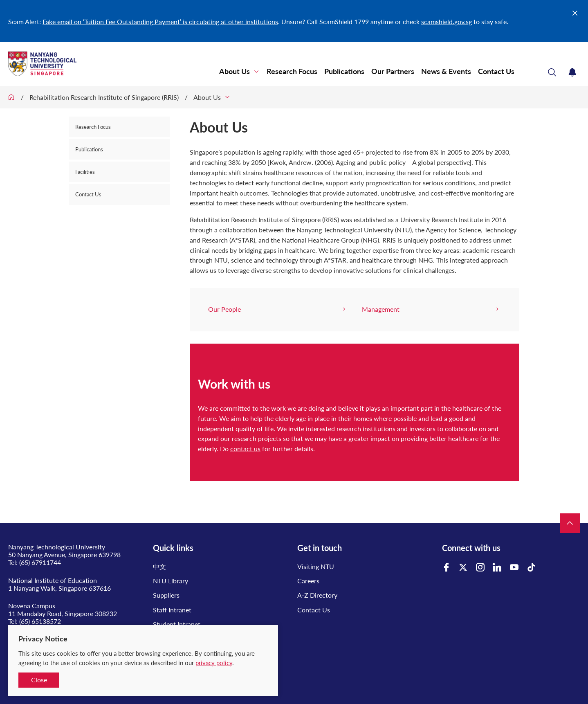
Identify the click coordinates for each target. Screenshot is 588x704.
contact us (245, 449)
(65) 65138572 (40, 621)
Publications (344, 71)
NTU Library (171, 581)
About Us (235, 71)
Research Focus (292, 71)
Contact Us (496, 71)
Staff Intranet (172, 610)
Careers (308, 581)
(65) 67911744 (40, 562)
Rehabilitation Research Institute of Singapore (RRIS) (104, 97)
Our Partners (393, 71)
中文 (159, 566)
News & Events (446, 71)
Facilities (85, 172)
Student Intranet (177, 624)
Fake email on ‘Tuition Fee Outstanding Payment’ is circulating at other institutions (160, 21)
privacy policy (214, 663)
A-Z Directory (317, 595)
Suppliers (166, 595)
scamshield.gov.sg (447, 21)
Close (39, 680)
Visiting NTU (316, 566)
